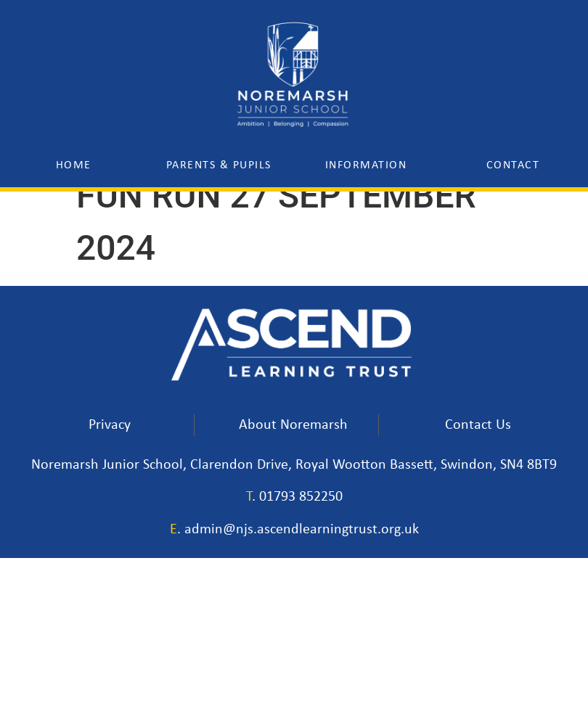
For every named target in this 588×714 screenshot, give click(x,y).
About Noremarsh (293, 425)
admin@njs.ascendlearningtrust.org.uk (302, 529)
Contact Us (478, 425)
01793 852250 (301, 497)
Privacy (110, 425)
